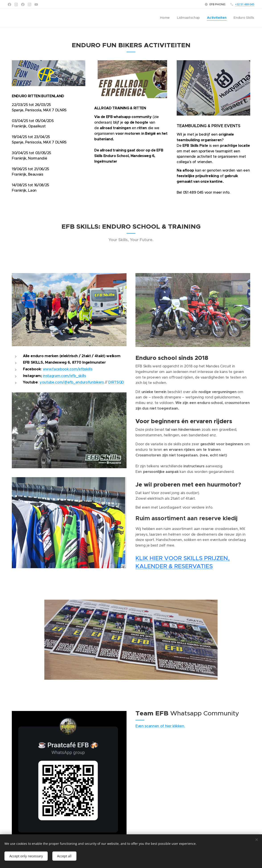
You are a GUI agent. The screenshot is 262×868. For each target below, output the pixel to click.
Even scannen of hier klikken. (160, 726)
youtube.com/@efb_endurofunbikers (72, 382)
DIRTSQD (116, 382)
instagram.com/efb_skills (64, 376)
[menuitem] (234, 18)
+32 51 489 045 (245, 4)
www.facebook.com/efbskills (68, 369)
